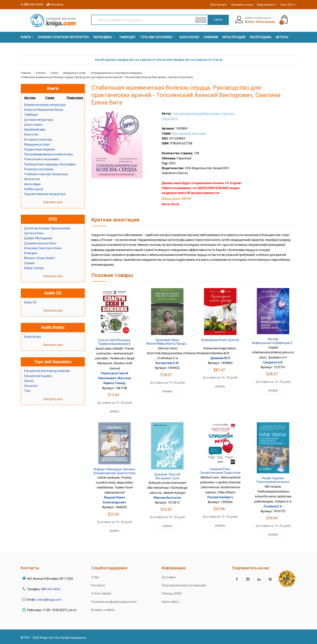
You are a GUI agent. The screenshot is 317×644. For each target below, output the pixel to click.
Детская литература (39, 120)
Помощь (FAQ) (172, 593)
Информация (267, 5)
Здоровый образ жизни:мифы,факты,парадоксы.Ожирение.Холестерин (185, 342)
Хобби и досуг (34, 189)
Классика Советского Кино (43, 248)
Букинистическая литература (45, 105)
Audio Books (33, 337)
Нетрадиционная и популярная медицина (116, 73)
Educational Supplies (38, 376)
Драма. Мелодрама (38, 238)
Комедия (31, 253)
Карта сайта (170, 602)
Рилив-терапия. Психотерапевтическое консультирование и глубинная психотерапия (273, 484)
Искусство (31, 134)
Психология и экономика (42, 159)
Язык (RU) (288, 5)
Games (29, 381)
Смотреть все (53, 202)
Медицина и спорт (74, 73)
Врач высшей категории (189, 133)
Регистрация (265, 22)
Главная (26, 73)
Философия (32, 184)
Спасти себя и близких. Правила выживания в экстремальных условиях (114, 344)
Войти (249, 22)
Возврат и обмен (103, 610)
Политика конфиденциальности (114, 602)
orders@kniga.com (49, 600)
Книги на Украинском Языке (44, 110)
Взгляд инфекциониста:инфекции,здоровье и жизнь (278, 343)
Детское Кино (34, 233)
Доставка (169, 577)
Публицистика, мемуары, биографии (50, 164)
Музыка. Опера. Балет (40, 258)
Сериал (29, 263)
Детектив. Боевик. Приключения (47, 228)
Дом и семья (33, 125)
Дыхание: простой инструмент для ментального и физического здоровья (167, 480)
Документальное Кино (40, 243)
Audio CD (30, 302)
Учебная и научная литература (46, 174)
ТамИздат (31, 115)
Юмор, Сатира (34, 268)
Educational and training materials (47, 371)
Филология (32, 179)
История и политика (38, 140)
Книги (54, 73)
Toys (27, 391)
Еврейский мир (35, 130)
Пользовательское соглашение (184, 585)
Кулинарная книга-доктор (220, 340)
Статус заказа (101, 593)
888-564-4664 (32, 4)
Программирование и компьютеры (49, 154)
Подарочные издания (39, 149)
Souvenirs (31, 386)
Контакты (55, 4)
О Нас (95, 577)
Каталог (41, 73)
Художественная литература (45, 194)
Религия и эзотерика (39, 169)
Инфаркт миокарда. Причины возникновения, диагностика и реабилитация (114, 473)
